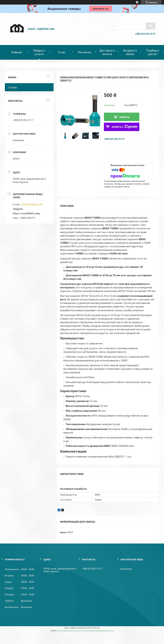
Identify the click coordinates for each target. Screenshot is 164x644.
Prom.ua (96, 628)
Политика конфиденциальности (99, 631)
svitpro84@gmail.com (32, 204)
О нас (62, 52)
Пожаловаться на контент (70, 631)
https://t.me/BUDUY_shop (26, 213)
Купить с (125, 127)
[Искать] (151, 26)
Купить (125, 117)
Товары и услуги (39, 52)
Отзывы (13, 87)
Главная (16, 52)
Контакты (85, 52)
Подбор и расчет (153, 52)
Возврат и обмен (130, 52)
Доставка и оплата (107, 52)
